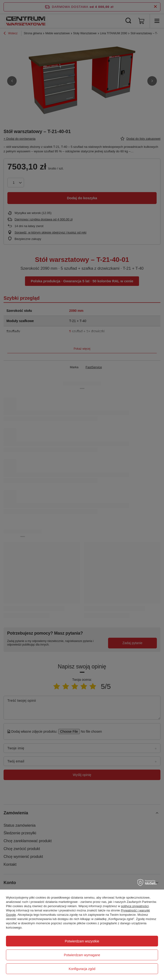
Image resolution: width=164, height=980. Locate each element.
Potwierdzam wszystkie (82, 941)
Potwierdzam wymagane (82, 955)
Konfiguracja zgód (82, 969)
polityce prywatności (135, 906)
